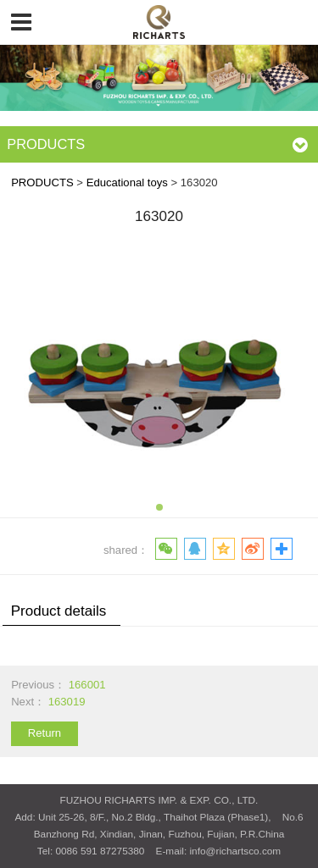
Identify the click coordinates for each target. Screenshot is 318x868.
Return (45, 733)
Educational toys (127, 182)
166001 (87, 685)
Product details (59, 611)
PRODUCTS (42, 182)
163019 (67, 702)
